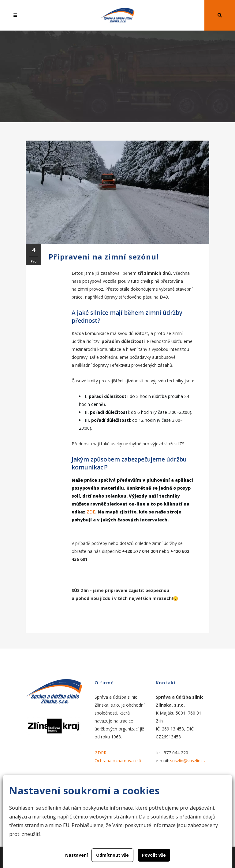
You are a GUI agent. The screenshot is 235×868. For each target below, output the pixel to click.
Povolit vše (154, 855)
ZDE (91, 512)
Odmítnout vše (112, 855)
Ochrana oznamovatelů (118, 761)
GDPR (101, 753)
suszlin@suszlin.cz (188, 761)
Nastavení (76, 855)
